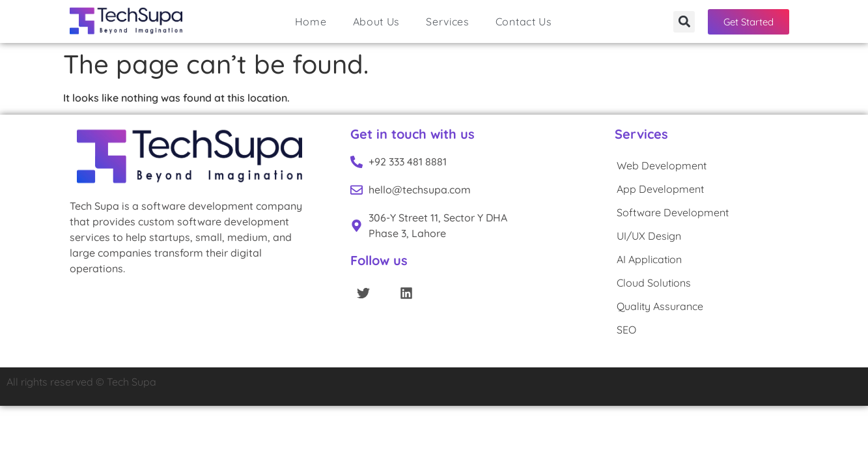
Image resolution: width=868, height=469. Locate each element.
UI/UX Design (649, 236)
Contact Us (524, 21)
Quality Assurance (660, 306)
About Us (377, 21)
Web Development (662, 165)
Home (311, 21)
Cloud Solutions (654, 283)
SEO (626, 330)
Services (448, 21)
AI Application (649, 259)
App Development (660, 189)
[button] (684, 22)
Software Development (673, 212)
